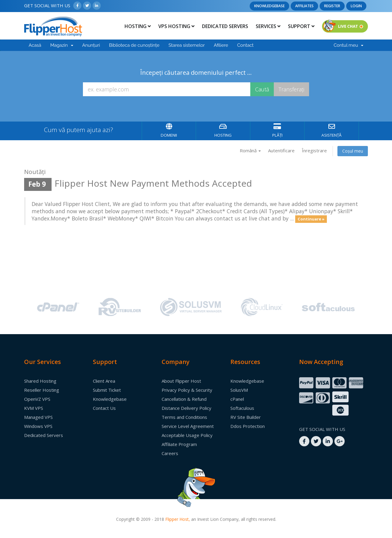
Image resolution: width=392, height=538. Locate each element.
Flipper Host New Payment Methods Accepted (153, 183)
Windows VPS (38, 426)
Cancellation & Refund (184, 399)
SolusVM (239, 390)
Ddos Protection (248, 426)
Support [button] (301, 26)
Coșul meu (353, 151)
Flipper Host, (178, 519)
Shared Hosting (40, 381)
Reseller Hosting (42, 390)
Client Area (104, 381)
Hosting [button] (138, 26)
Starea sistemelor (187, 45)
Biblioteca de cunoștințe (134, 45)
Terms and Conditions (184, 417)
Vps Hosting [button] (176, 26)
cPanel (237, 399)
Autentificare (281, 150)
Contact (245, 45)
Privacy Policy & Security (187, 390)
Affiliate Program (179, 444)
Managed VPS (38, 417)
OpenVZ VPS (37, 399)
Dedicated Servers (225, 26)
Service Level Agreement (188, 426)
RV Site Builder (246, 417)
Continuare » (311, 219)
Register (332, 6)
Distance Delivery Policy (187, 408)
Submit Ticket (107, 390)
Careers (170, 453)
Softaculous (242, 408)
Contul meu (349, 45)
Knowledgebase (269, 6)
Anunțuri (91, 45)
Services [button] (268, 26)
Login (356, 6)
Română (250, 150)
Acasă (35, 45)
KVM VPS (34, 408)
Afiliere (221, 45)
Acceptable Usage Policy (187, 435)
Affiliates (304, 6)
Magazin (62, 45)
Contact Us (104, 408)
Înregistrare (314, 150)
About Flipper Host (181, 381)
